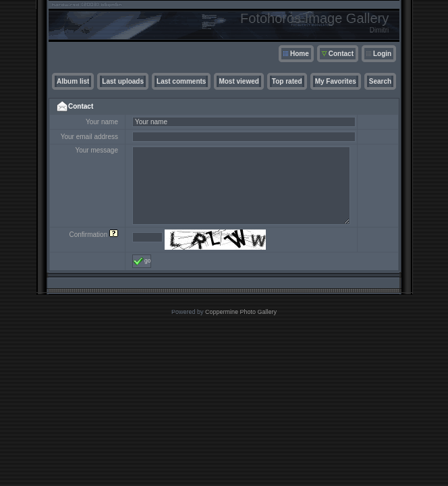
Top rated (287, 81)
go (142, 261)
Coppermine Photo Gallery (241, 312)
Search (380, 81)
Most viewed (239, 81)
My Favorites (336, 81)
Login (382, 54)
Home (300, 54)
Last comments (181, 81)
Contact (341, 54)
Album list (73, 81)
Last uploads (123, 81)
